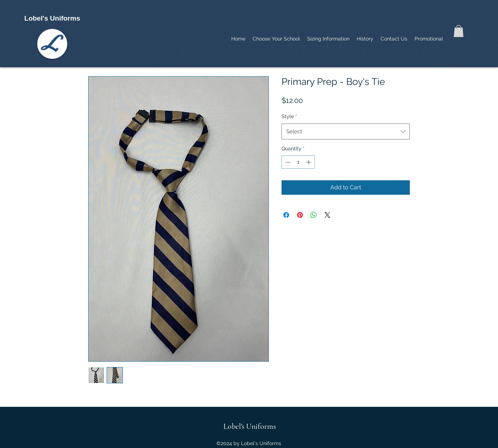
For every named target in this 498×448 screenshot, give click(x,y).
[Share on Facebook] (286, 215)
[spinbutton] (298, 162)
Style (289, 116)
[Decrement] (287, 162)
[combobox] (346, 132)
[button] (459, 31)
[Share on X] (327, 215)
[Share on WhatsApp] (314, 215)
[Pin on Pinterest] (300, 215)
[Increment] (309, 162)
